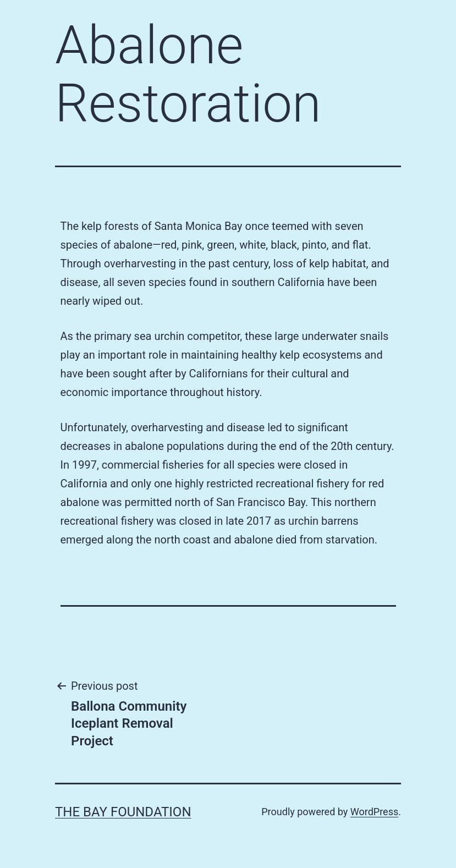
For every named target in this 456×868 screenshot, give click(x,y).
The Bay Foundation (123, 812)
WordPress (374, 812)
